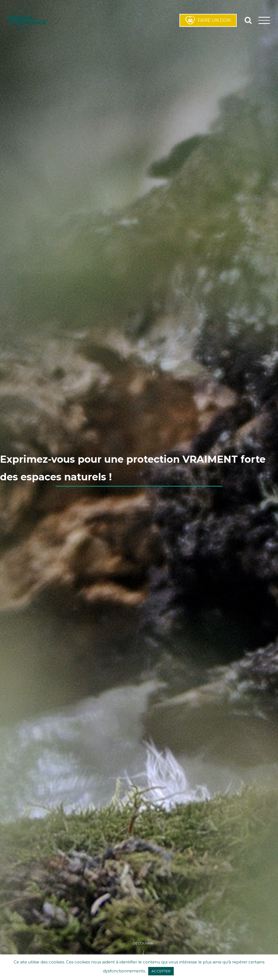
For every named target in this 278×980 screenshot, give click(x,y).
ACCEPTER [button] (161, 971)
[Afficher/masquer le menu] (264, 20)
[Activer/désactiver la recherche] (248, 20)
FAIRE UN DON (208, 20)
